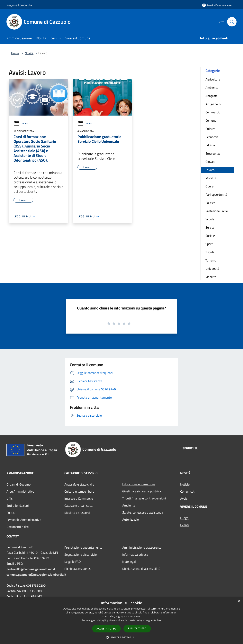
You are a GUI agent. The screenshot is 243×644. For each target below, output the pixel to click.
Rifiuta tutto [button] (137, 628)
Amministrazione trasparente (142, 547)
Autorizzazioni (132, 519)
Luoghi (185, 518)
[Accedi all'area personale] (217, 5)
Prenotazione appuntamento (83, 547)
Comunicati (188, 491)
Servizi (210, 227)
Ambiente (212, 88)
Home (15, 53)
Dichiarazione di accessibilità (141, 569)
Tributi (210, 252)
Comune (211, 120)
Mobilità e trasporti (77, 513)
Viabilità (211, 277)
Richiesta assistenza (78, 569)
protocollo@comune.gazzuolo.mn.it (31, 569)
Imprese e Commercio (79, 498)
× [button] (239, 601)
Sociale (210, 236)
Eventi (184, 525)
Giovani (210, 162)
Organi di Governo (18, 484)
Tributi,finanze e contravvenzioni (144, 498)
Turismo (211, 260)
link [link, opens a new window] (159, 620)
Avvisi (21, 123)
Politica (210, 203)
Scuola (210, 219)
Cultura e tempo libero (79, 491)
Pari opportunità (216, 194)
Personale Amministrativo (24, 520)
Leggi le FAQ (73, 562)
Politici (11, 513)
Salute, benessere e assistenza (143, 512)
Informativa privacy (135, 554)
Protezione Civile (217, 211)
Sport (209, 244)
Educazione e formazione (139, 484)
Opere (209, 186)
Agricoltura (213, 79)
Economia (212, 137)
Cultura (210, 129)
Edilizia (210, 145)
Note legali (129, 562)
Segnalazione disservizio (81, 554)
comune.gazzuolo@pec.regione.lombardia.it (36, 574)
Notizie (185, 484)
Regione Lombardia (19, 5)
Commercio (213, 112)
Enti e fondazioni (18, 506)
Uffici (10, 498)
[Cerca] (232, 22)
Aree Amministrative (20, 491)
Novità (29, 53)
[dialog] (121, 621)
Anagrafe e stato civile (79, 484)
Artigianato (213, 104)
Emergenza (213, 153)
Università (212, 269)
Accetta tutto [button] (106, 629)
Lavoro (210, 170)
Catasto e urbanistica (78, 506)
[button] (121, 637)
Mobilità (211, 178)
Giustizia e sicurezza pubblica (142, 491)
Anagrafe (211, 96)
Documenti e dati (18, 527)
